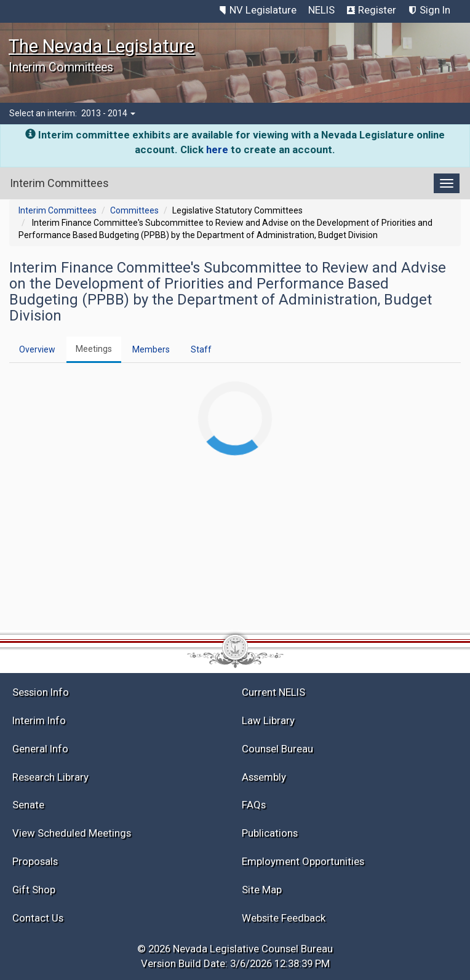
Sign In (435, 10)
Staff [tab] (201, 349)
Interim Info (39, 720)
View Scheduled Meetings (72, 833)
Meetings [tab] (94, 349)
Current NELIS (273, 692)
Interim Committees (58, 210)
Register (377, 10)
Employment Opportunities (303, 861)
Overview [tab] (37, 349)
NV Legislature (263, 10)
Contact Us (38, 918)
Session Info (41, 692)
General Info (40, 749)
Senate (28, 805)
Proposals (35, 861)
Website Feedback (284, 918)
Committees (134, 210)
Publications (270, 833)
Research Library (50, 777)
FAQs (254, 805)
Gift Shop (34, 890)
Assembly (264, 777)
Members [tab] (151, 349)
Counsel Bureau (277, 749)
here (217, 149)
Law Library (268, 720)
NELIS (321, 10)
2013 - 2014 (108, 113)
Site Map (262, 890)
